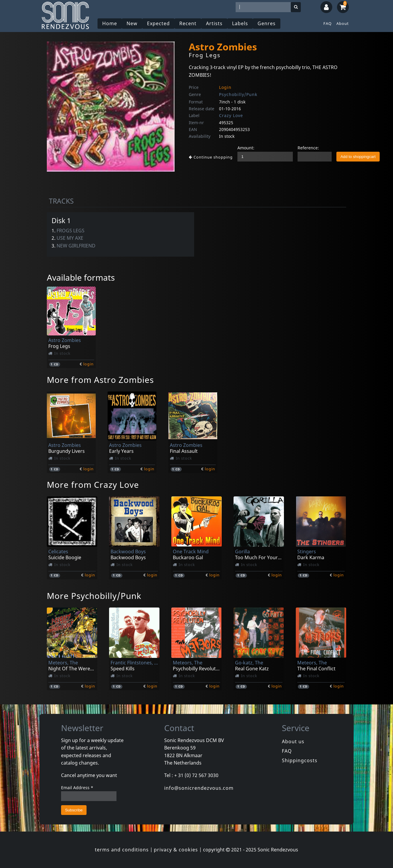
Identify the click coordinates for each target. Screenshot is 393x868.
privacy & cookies (176, 850)
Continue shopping (211, 157)
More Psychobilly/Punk (94, 596)
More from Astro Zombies (100, 380)
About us (293, 741)
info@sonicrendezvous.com (199, 788)
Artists (214, 23)
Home (110, 23)
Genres (267, 23)
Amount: (246, 148)
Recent (188, 23)
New (132, 23)
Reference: (308, 148)
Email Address (77, 788)
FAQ (327, 23)
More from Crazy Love (93, 485)
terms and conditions (122, 850)
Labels (240, 23)
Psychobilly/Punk (238, 94)
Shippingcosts (300, 760)
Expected (158, 23)
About (343, 23)
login (88, 364)
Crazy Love (231, 115)
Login (225, 87)
